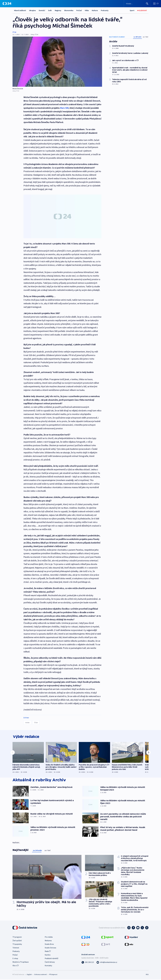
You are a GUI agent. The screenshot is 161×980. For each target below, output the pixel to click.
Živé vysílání (17, 941)
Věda (87, 10)
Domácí (42, 10)
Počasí (79, 10)
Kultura (95, 10)
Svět (50, 10)
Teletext (16, 948)
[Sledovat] (142, 10)
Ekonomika (69, 10)
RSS (147, 975)
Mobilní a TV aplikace (21, 963)
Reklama (48, 941)
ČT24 (14, 32)
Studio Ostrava (50, 948)
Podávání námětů (51, 959)
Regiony (58, 10)
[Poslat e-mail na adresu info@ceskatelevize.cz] (107, 963)
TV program (17, 938)
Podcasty (105, 10)
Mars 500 (64, 108)
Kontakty (48, 966)
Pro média (49, 938)
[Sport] (132, 10)
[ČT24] (7, 4)
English (29, 975)
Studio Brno (49, 945)
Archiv (27, 723)
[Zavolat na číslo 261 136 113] (88, 963)
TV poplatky (17, 945)
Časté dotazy (50, 963)
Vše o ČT (16, 966)
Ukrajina (32, 10)
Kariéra (48, 955)
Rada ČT (48, 952)
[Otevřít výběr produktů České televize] (156, 4)
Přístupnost (53, 975)
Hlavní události (20, 10)
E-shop (15, 959)
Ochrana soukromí (41, 975)
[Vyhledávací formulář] (137, 4)
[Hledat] (147, 4)
